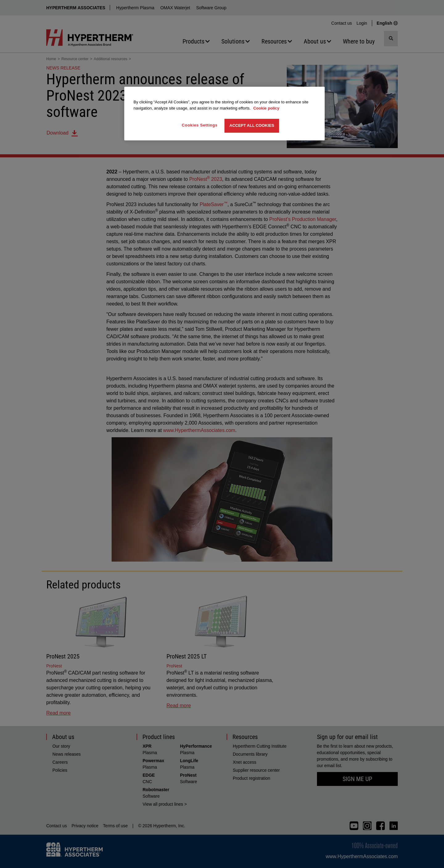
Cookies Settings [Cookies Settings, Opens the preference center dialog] (200, 125)
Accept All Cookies (252, 125)
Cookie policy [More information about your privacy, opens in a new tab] (266, 108)
